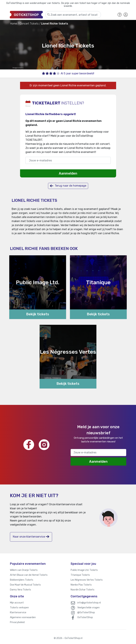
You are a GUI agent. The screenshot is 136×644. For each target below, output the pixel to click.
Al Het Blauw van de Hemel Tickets (29, 575)
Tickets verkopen (19, 608)
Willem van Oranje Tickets (24, 570)
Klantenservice (18, 612)
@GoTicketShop (86, 612)
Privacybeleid (17, 622)
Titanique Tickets (80, 575)
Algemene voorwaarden (23, 617)
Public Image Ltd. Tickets (84, 570)
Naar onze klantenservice (31, 537)
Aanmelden (68, 173)
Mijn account (17, 603)
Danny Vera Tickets (20, 590)
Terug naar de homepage (68, 186)
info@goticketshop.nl (89, 603)
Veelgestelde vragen (88, 608)
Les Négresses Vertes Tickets (87, 580)
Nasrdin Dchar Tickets (82, 590)
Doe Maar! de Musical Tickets (25, 585)
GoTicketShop (85, 617)
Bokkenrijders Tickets (22, 580)
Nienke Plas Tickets (81, 585)
